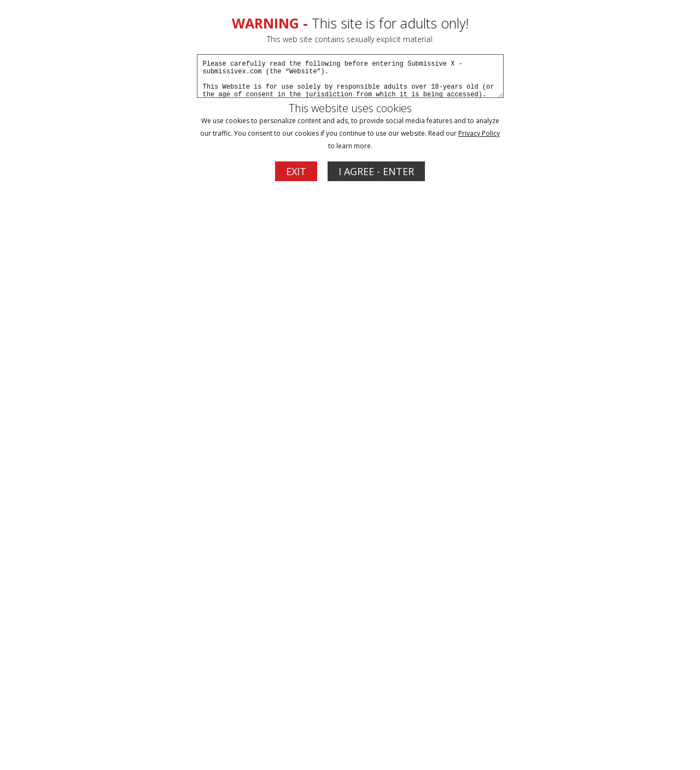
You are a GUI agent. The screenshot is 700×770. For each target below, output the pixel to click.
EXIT (296, 171)
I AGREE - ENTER (376, 171)
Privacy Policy (479, 133)
